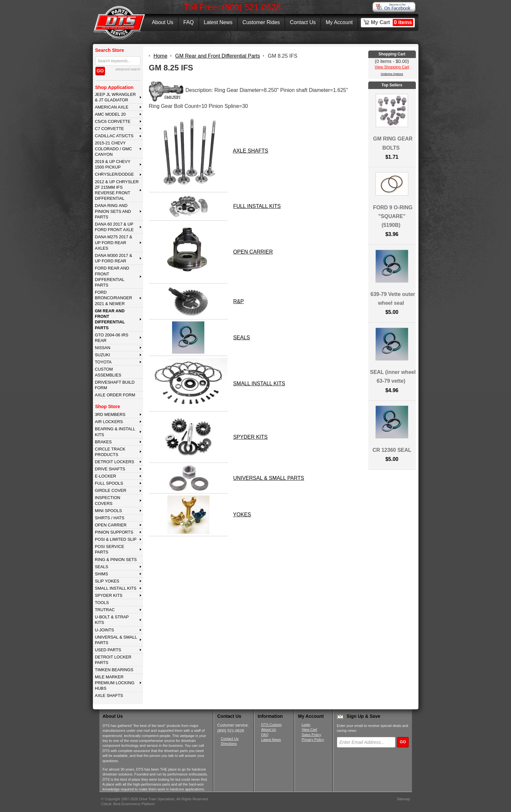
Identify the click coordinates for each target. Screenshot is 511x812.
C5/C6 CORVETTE (113, 121)
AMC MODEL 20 (110, 114)
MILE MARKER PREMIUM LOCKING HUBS (115, 683)
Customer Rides (261, 22)
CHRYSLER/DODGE (114, 174)
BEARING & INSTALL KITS (115, 432)
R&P (238, 301)
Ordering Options (392, 74)
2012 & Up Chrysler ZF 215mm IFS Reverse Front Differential (117, 190)
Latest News (218, 22)
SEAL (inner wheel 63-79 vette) (393, 376)
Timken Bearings (114, 670)
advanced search (128, 69)
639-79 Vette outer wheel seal (393, 299)
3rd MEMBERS (110, 414)
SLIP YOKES (107, 581)
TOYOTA (103, 362)
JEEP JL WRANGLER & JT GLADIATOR (115, 97)
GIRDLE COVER (111, 490)
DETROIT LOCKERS (115, 462)
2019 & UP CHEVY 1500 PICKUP (113, 164)
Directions (229, 744)
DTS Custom (272, 725)
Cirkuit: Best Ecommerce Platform (128, 804)
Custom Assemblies (108, 372)
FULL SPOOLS (109, 483)
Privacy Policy (313, 740)
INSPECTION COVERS (108, 500)
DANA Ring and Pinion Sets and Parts (113, 211)
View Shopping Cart (392, 67)
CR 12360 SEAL (392, 450)
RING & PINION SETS (116, 560)
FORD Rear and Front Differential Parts (112, 277)
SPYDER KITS (109, 595)
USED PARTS (108, 650)
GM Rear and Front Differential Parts (110, 319)
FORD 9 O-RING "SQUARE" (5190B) (393, 216)
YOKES (242, 515)
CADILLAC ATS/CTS (114, 136)
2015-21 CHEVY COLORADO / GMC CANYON (113, 149)
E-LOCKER (105, 476)
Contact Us (303, 22)
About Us (163, 22)
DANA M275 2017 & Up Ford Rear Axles (114, 243)
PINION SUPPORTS (114, 532)
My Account (339, 22)
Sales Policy (312, 735)
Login (306, 725)
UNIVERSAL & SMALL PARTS (116, 640)
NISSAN (103, 348)
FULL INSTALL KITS (257, 206)
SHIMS (102, 574)
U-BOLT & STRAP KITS (112, 620)
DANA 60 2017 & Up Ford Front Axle (114, 227)
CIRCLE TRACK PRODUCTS (110, 452)
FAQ (188, 22)
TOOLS (102, 603)
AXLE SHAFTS (109, 695)
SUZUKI (102, 355)
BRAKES (103, 442)
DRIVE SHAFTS (110, 469)
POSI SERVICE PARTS (109, 549)
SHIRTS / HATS (110, 518)
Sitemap (403, 799)
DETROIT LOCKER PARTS (113, 660)
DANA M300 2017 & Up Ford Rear (114, 258)
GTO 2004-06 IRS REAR (112, 338)
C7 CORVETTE (109, 129)
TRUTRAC (105, 610)
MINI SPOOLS (108, 511)
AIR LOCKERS (109, 422)
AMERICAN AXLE (112, 107)
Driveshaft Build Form (115, 385)
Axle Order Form (115, 395)
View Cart (309, 730)
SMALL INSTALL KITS (116, 588)
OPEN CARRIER (111, 525)
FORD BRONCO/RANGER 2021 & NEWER (113, 298)
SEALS (102, 567)
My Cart (392, 22)
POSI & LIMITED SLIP (116, 539)
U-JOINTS (104, 630)
